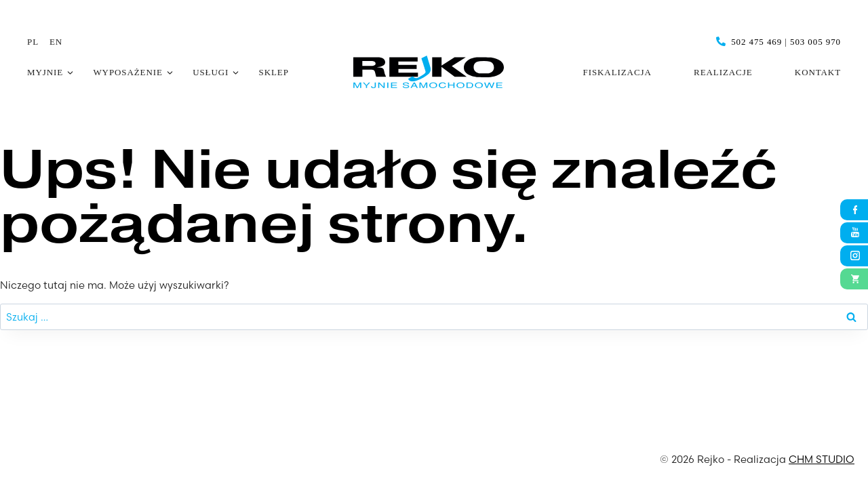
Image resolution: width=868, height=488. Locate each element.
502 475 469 (756, 42)
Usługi (211, 72)
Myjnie (45, 72)
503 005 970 (815, 42)
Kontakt (818, 72)
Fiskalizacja (617, 72)
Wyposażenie (127, 72)
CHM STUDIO (822, 459)
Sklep (274, 72)
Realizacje (723, 72)
